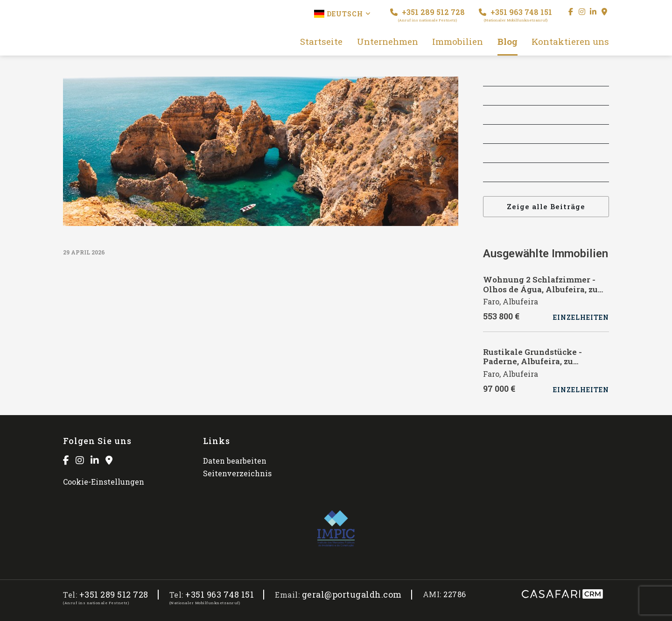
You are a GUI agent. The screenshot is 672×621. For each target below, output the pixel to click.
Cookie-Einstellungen (104, 482)
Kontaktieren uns (570, 42)
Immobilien (458, 42)
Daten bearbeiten (235, 461)
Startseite (321, 42)
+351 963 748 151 (515, 15)
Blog (507, 42)
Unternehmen (388, 42)
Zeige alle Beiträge (546, 206)
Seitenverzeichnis (237, 473)
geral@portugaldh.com (352, 595)
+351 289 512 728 (427, 15)
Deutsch (343, 14)
